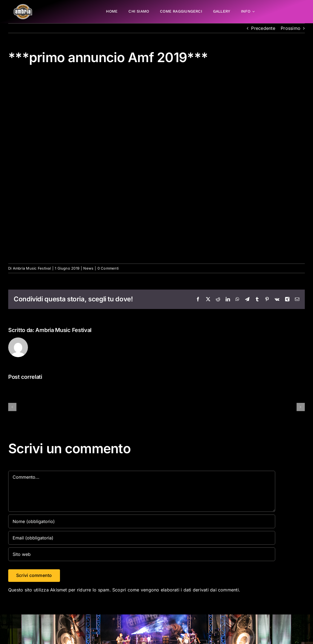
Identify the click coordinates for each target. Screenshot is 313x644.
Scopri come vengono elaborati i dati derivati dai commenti (176, 590)
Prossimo (291, 28)
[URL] (142, 554)
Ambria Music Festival (32, 268)
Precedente (263, 28)
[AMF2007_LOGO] (23, 6)
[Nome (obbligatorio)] (142, 521)
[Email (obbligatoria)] (142, 538)
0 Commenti (108, 268)
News (88, 268)
